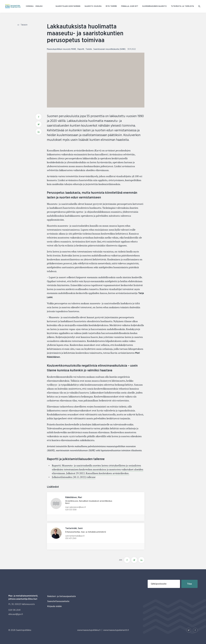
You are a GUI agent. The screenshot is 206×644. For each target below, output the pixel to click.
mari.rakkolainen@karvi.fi (76, 507)
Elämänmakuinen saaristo (155, 6)
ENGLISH (39, 6)
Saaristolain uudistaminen (68, 6)
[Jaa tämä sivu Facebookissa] (127, 560)
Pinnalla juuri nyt (130, 6)
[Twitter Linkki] (189, 630)
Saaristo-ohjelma (93, 6)
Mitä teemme (111, 6)
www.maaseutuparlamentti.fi (116, 630)
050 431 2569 (71, 538)
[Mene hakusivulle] (199, 6)
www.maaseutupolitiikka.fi (89, 630)
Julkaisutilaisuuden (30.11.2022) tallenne (74, 477)
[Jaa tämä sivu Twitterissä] (134, 560)
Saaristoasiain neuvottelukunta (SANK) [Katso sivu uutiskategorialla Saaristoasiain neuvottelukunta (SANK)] (110, 49)
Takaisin (23, 25)
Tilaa (189, 584)
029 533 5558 (71, 510)
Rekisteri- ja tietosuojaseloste (62, 596)
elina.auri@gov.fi (16, 614)
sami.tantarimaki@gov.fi (75, 536)
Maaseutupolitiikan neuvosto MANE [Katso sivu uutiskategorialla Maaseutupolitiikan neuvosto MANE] (62, 49)
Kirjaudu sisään (55, 606)
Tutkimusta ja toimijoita (182, 6)
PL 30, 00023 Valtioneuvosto (22, 604)
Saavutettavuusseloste (58, 601)
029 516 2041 (14, 610)
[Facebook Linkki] (195, 630)
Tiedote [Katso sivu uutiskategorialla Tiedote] (89, 49)
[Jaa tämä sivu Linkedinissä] (141, 560)
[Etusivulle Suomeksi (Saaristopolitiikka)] (13, 6)
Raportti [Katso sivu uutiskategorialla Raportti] (81, 49)
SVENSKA (30, 6)
